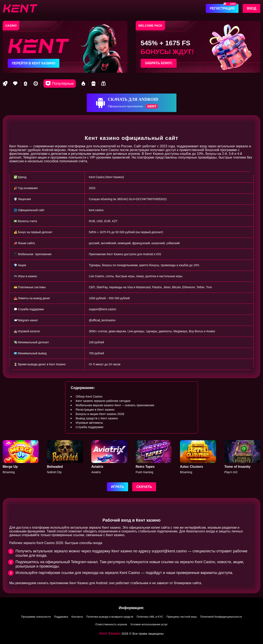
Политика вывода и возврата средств (110, 617)
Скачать (144, 487)
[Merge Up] (21, 457)
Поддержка (61, 617)
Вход (251, 8)
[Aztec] (198, 457)
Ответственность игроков (111, 624)
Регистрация (222, 8)
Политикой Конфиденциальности (221, 617)
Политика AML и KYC (150, 617)
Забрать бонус (159, 63)
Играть (117, 487)
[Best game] (26, 84)
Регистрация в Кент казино (95, 409)
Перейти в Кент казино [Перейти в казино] (34, 63)
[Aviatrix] (109, 457)
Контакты (77, 617)
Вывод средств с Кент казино (97, 418)
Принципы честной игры (182, 617)
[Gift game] (94, 84)
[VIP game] (15, 84)
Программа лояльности (36, 617)
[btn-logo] (20, 8)
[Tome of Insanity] (242, 457)
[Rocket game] (5, 84)
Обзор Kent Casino (89, 396)
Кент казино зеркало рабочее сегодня (103, 401)
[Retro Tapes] (154, 457)
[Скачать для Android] (132, 103)
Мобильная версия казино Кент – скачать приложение (115, 405)
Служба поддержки (89, 427)
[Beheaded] (65, 457)
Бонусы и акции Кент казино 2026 (100, 414)
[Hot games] (83, 84)
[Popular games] (60, 84)
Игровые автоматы (89, 423)
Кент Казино (110, 633)
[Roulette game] (36, 84)
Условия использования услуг (149, 624)
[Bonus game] (104, 84)
